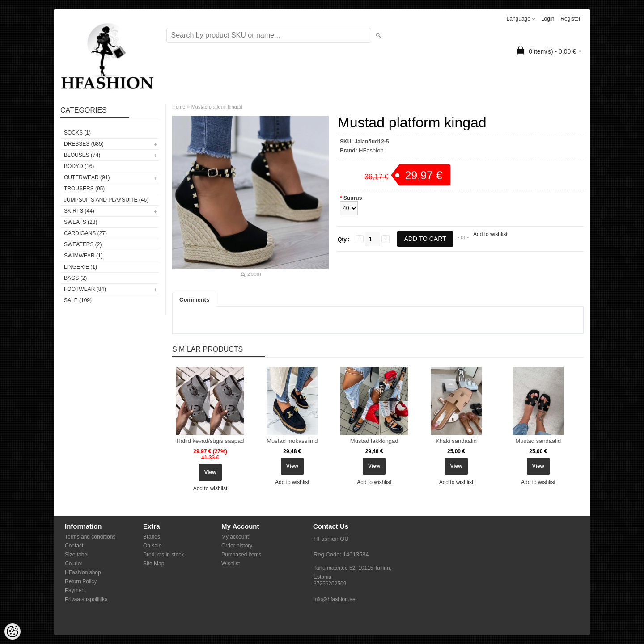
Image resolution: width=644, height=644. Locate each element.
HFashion (371, 150)
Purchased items (241, 555)
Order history (237, 546)
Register (570, 19)
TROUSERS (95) (84, 189)
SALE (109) (78, 300)
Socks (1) (77, 133)
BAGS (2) (75, 278)
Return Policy (81, 581)
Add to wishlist (490, 234)
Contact (74, 546)
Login (548, 19)
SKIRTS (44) (79, 211)
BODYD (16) (79, 166)
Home (179, 107)
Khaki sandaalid (456, 441)
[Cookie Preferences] (13, 631)
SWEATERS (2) (83, 244)
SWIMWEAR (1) (83, 256)
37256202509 (330, 584)
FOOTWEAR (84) (85, 289)
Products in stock (163, 555)
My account (235, 537)
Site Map (154, 564)
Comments (194, 300)
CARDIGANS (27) (85, 233)
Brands (152, 537)
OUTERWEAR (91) (87, 177)
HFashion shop (83, 572)
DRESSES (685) (84, 144)
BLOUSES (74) (82, 155)
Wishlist (231, 564)
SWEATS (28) (80, 222)
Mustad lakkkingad (374, 441)
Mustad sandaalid (538, 441)
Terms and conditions (90, 537)
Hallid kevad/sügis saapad (210, 441)
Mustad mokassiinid (292, 441)
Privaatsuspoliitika (86, 599)
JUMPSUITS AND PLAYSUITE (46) (106, 200)
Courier (74, 564)
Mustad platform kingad (217, 107)
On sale (152, 546)
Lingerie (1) (80, 267)
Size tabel (77, 555)
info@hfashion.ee (335, 599)
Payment (75, 590)
